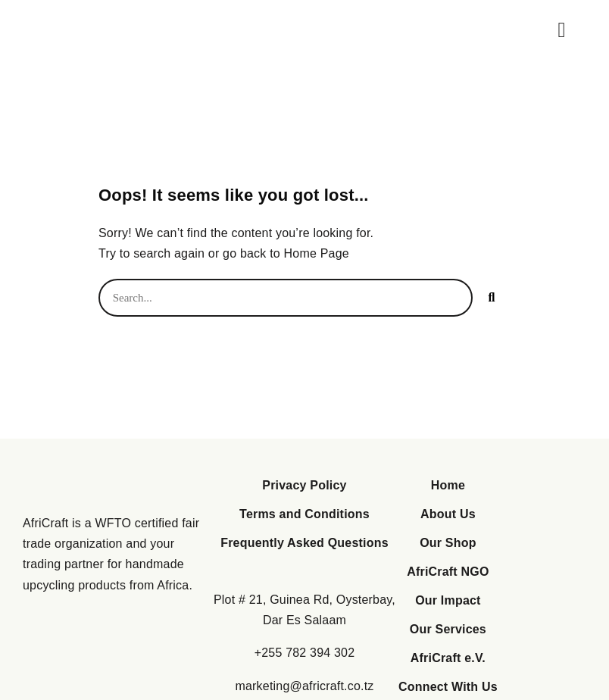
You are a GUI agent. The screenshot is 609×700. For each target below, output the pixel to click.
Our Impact (448, 600)
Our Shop (448, 543)
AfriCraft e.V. (448, 658)
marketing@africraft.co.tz (304, 686)
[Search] (492, 298)
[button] (562, 30)
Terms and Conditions (304, 514)
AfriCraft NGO (448, 572)
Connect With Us (448, 687)
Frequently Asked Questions (304, 543)
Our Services (448, 629)
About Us (448, 514)
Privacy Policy (304, 485)
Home (448, 485)
